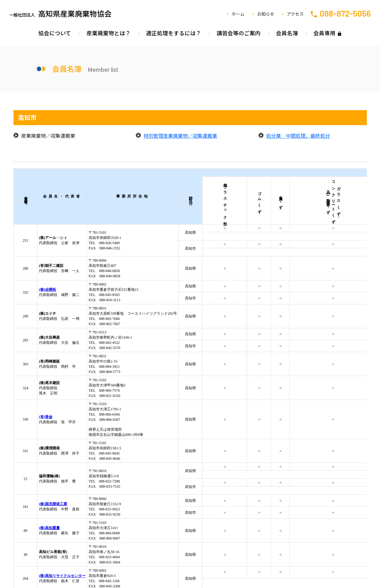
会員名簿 (287, 33)
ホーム (238, 14)
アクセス (295, 14)
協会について (55, 33)
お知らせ (266, 14)
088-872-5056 (345, 13)
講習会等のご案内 (239, 33)
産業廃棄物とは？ (109, 33)
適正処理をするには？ (174, 33)
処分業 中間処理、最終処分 (298, 136)
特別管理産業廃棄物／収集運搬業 (180, 136)
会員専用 (324, 33)
